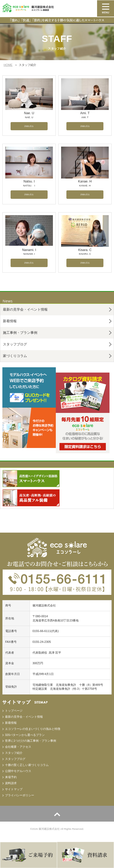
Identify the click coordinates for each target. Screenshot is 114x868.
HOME (8, 65)
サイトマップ (14, 789)
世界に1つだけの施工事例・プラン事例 (31, 741)
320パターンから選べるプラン (25, 735)
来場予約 (11, 777)
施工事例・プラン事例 (20, 333)
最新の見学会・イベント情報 (25, 309)
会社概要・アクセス (18, 747)
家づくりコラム (15, 356)
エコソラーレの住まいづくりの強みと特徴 (33, 729)
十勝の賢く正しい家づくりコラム (27, 765)
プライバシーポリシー (20, 795)
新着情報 (10, 321)
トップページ (14, 711)
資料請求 (11, 783)
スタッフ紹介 (14, 753)
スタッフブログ (15, 344)
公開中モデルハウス (18, 771)
